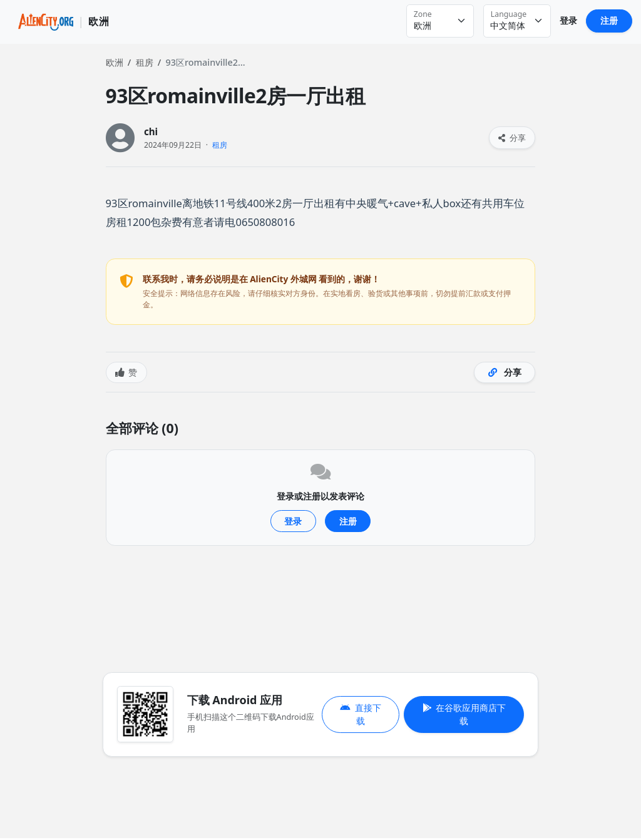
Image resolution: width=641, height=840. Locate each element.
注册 (609, 20)
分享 (512, 138)
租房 (145, 62)
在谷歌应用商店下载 (464, 715)
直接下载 (360, 715)
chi (151, 132)
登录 (568, 20)
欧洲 (115, 62)
